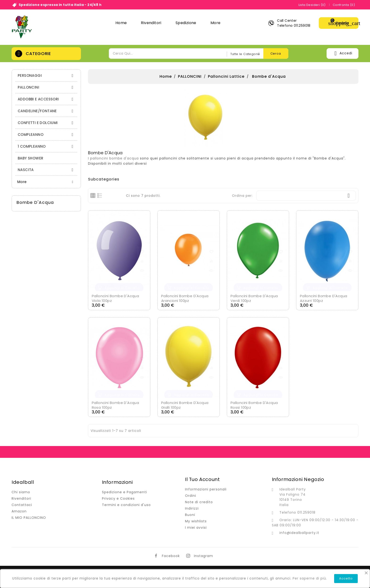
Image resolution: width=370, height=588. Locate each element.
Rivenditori (151, 23)
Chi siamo (21, 492)
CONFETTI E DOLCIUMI (47, 123)
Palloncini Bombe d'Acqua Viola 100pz (116, 298)
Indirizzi (192, 508)
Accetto (346, 578)
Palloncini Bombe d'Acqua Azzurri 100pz (324, 298)
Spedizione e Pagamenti (124, 492)
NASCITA (47, 170)
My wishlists (196, 521)
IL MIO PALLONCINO (29, 518)
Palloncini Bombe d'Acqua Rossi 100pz (254, 405)
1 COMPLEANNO (47, 146)
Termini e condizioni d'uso (126, 505)
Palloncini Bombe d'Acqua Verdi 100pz (254, 298)
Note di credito (199, 502)
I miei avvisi (196, 528)
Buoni (190, 515)
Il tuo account (202, 479)
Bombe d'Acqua (35, 202)
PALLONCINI (47, 87)
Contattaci (22, 505)
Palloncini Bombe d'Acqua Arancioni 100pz (185, 298)
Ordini (191, 496)
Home (121, 23)
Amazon (19, 511)
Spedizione (186, 23)
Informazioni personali (206, 489)
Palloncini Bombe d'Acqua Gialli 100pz (185, 405)
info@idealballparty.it (299, 533)
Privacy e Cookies (118, 498)
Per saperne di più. (310, 578)
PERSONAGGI (47, 75)
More (216, 23)
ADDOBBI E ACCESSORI (47, 99)
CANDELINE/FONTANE (47, 111)
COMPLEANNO (47, 135)
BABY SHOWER (30, 158)
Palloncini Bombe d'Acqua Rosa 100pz (116, 405)
